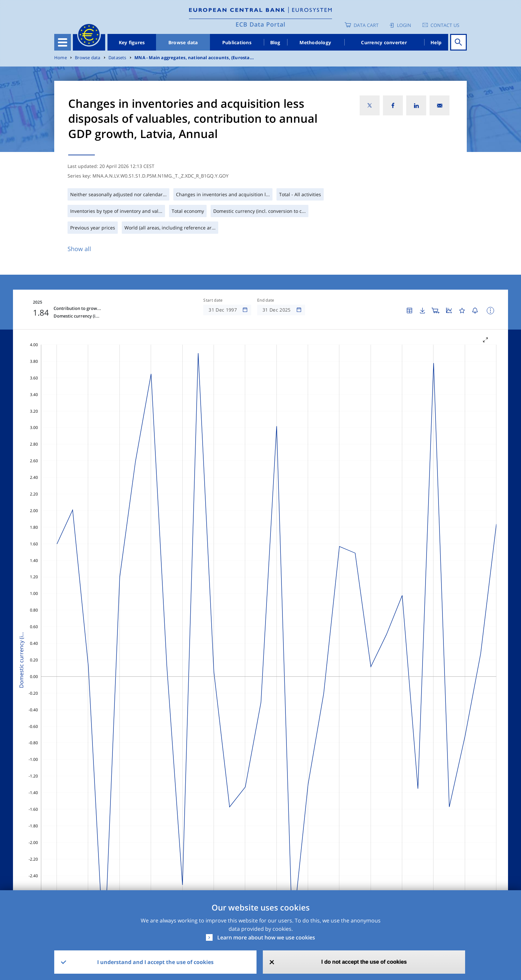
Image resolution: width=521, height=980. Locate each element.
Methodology (315, 42)
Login (404, 25)
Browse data (183, 42)
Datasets (117, 58)
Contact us (445, 25)
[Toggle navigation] (63, 42)
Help (436, 42)
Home (61, 58)
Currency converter (384, 42)
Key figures (132, 42)
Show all (79, 249)
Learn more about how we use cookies (266, 937)
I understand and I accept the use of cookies (155, 962)
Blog (275, 42)
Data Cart (366, 25)
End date (266, 300)
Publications (237, 42)
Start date (213, 300)
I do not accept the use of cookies (364, 962)
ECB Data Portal (260, 24)
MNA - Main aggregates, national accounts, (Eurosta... (194, 58)
